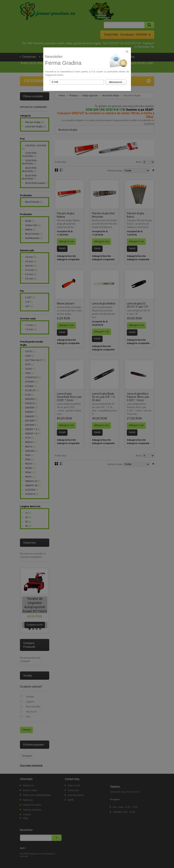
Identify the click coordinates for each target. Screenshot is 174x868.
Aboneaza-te (116, 82)
